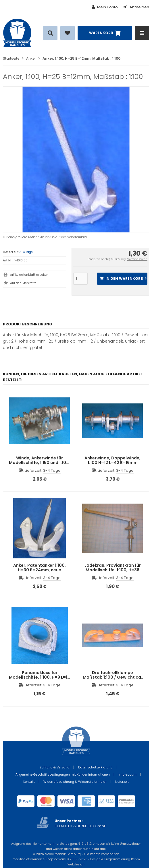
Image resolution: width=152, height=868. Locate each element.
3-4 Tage (26, 252)
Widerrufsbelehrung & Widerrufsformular (75, 782)
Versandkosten (137, 259)
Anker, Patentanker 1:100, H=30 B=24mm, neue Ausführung (40, 570)
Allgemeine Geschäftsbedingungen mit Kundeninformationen (63, 774)
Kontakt (29, 782)
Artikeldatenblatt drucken (29, 275)
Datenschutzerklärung (95, 767)
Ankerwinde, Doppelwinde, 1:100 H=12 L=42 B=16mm (112, 460)
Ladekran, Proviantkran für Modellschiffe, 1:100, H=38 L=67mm (113, 570)
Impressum (127, 774)
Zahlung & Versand (55, 767)
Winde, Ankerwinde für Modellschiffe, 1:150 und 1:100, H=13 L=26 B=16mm (40, 463)
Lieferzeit (122, 782)
